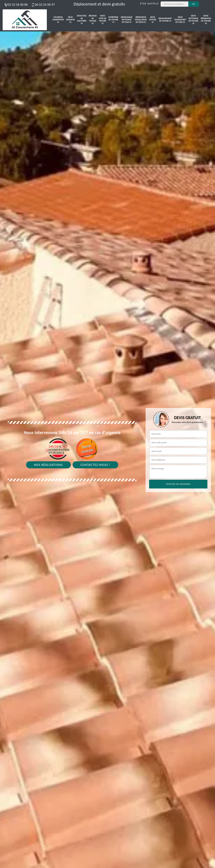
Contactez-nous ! (95, 465)
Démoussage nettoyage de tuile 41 (127, 20)
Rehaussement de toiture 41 (165, 20)
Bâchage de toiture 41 (93, 20)
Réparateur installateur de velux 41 (141, 20)
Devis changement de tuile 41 (180, 20)
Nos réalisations (48, 465)
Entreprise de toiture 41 (113, 20)
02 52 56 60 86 (16, 5)
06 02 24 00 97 (43, 5)
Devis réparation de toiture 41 (206, 20)
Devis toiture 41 (153, 20)
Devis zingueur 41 (70, 20)
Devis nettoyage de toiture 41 (194, 20)
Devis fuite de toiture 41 (103, 20)
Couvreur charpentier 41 (58, 20)
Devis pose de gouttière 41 (82, 20)
